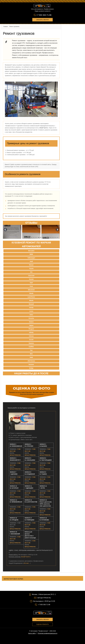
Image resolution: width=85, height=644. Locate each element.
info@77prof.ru (44, 128)
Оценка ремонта (42, 624)
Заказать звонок (42, 20)
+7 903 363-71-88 (44, 15)
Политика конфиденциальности (48, 633)
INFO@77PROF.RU (15, 455)
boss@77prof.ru (26, 557)
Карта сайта (32, 633)
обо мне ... (27, 563)
